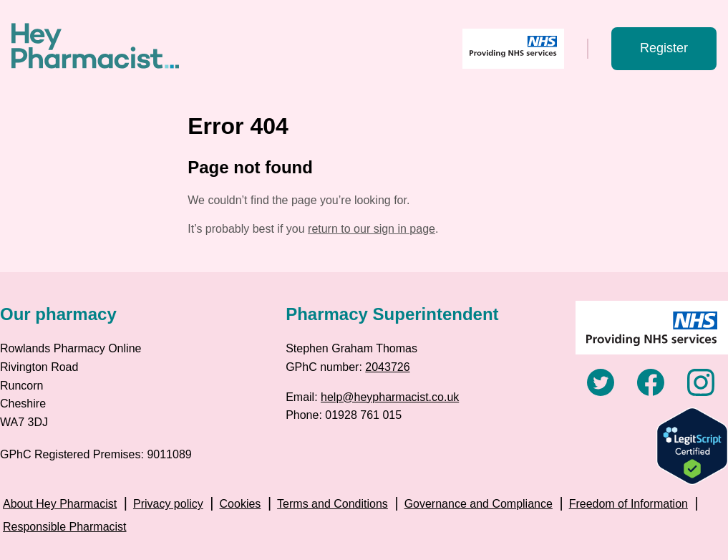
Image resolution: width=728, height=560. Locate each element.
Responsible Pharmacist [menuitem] (65, 527)
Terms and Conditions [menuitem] (333, 504)
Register (664, 48)
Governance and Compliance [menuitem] (479, 504)
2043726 (387, 367)
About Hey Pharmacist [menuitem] (60, 504)
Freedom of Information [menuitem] (628, 504)
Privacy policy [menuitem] (168, 504)
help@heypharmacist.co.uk (390, 397)
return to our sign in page (372, 229)
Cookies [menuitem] (241, 504)
